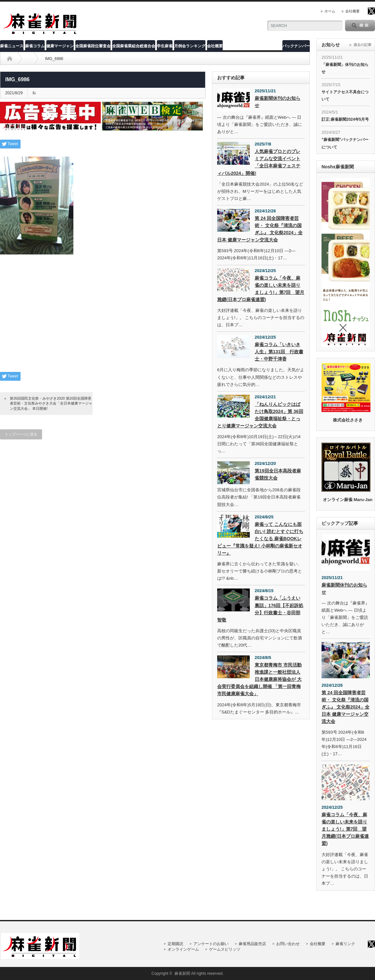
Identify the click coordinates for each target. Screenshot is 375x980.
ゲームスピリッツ (225, 949)
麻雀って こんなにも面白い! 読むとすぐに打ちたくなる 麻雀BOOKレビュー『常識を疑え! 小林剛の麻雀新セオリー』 (260, 539)
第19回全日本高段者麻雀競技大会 (278, 474)
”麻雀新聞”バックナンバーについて (345, 143)
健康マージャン (60, 46)
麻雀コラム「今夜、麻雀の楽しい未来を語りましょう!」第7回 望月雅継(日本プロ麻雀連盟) (261, 289)
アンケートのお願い (211, 944)
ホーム (330, 11)
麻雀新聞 (182, 973)
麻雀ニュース (12, 46)
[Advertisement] (103, 318)
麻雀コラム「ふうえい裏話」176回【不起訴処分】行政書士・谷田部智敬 (260, 609)
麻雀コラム (35, 46)
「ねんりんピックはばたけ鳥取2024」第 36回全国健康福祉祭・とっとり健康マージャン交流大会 (260, 415)
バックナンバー (296, 46)
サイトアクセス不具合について (345, 96)
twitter (371, 11)
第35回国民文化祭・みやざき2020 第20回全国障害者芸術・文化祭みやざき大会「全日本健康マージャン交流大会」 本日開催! (51, 403)
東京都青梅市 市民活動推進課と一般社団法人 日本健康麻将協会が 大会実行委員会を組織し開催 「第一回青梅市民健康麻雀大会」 (259, 679)
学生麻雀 (165, 46)
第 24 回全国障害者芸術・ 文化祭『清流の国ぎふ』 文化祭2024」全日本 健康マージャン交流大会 (260, 229)
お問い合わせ (288, 944)
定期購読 (175, 944)
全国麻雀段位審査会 (93, 46)
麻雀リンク (345, 944)
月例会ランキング (190, 46)
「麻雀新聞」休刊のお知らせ (345, 68)
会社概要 (352, 11)
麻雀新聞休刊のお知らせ (277, 102)
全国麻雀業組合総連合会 (134, 46)
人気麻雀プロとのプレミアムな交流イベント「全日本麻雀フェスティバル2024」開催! (259, 162)
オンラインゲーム (183, 949)
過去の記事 (362, 45)
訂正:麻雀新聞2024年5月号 (345, 119)
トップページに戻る (21, 434)
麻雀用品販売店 (252, 944)
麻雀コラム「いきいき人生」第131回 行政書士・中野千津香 (279, 352)
